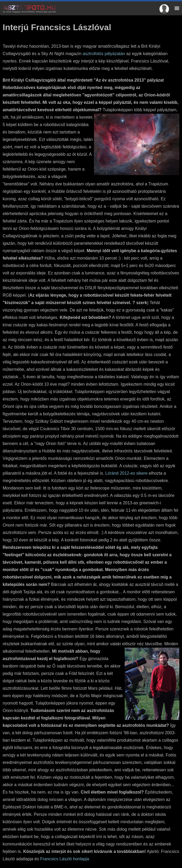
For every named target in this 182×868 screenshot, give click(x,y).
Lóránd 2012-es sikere (126, 473)
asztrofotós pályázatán (104, 54)
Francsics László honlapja (64, 859)
